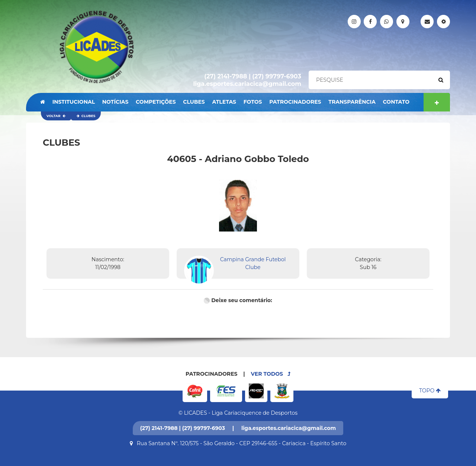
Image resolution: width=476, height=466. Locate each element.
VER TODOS (271, 374)
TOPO (430, 391)
